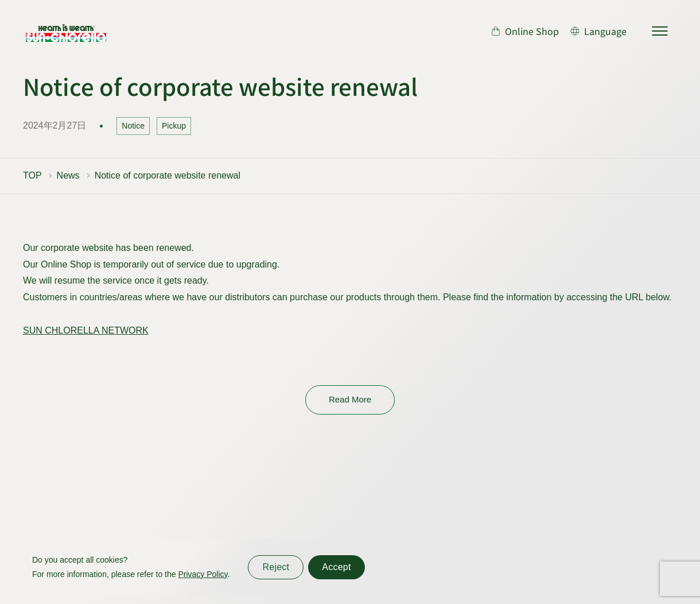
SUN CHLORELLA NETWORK (86, 330)
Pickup (174, 126)
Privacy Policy (203, 574)
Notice (133, 126)
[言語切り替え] (598, 31)
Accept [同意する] (336, 567)
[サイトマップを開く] (660, 31)
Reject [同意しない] (276, 567)
